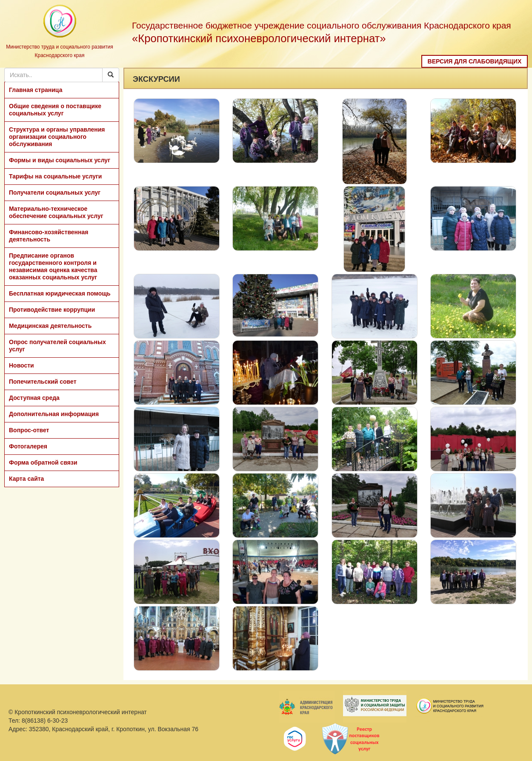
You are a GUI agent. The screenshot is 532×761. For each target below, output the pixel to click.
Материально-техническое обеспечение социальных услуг (56, 212)
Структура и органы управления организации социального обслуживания (57, 137)
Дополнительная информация (54, 414)
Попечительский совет (43, 382)
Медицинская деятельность (50, 326)
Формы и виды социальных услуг (60, 160)
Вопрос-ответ (29, 430)
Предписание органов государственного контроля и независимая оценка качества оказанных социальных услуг (53, 266)
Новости (21, 365)
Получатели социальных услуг (55, 192)
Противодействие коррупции (52, 310)
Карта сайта (26, 479)
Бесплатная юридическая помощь (60, 293)
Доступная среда (34, 398)
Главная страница (36, 90)
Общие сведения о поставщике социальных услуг (55, 110)
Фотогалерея (28, 446)
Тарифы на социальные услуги (55, 176)
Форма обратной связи (43, 462)
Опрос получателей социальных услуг (57, 346)
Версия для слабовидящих (475, 61)
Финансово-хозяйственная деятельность (49, 236)
